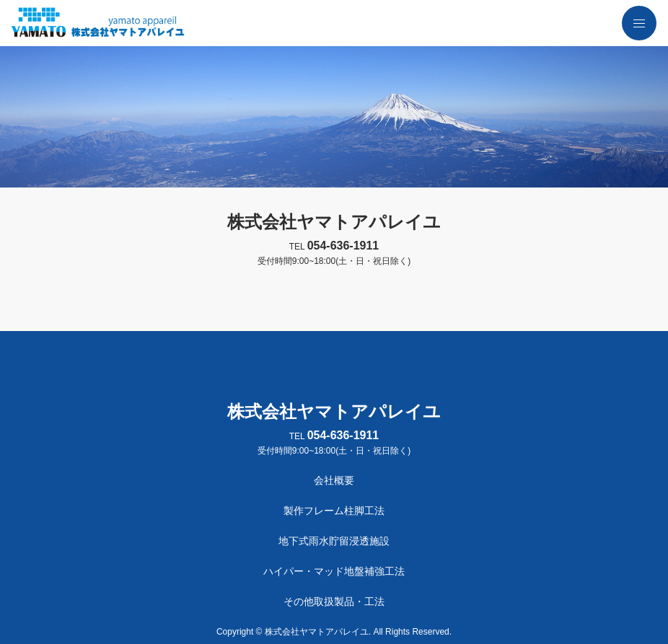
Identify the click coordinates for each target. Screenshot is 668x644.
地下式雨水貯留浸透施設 (334, 541)
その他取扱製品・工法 (334, 601)
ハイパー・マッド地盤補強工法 (334, 571)
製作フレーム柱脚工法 (334, 511)
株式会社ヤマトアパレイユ (334, 222)
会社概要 (334, 480)
